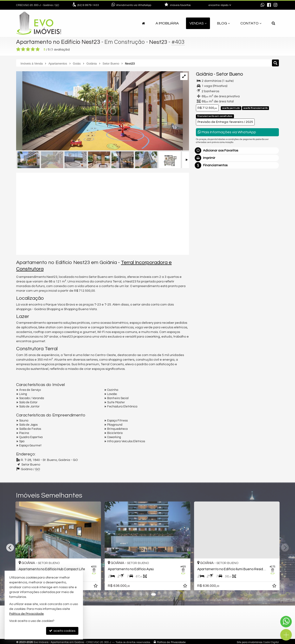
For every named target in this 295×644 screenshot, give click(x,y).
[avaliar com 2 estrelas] (23, 49)
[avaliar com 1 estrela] (18, 49)
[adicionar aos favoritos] (153, 587)
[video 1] (103, 213)
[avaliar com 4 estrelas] (33, 49)
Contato (251, 23)
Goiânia (204, 74)
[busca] (273, 23)
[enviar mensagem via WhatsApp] (263, 5)
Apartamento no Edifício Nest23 (58, 42)
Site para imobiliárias (250, 642)
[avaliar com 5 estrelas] (38, 49)
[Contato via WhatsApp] (286, 622)
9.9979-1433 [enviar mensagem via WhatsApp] (88, 5)
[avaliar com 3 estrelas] (28, 49)
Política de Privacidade (171, 642)
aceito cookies (62, 631)
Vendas (198, 23)
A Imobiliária (167, 23)
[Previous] (10, 548)
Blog (223, 23)
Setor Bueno (230, 74)
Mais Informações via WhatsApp (227, 132)
